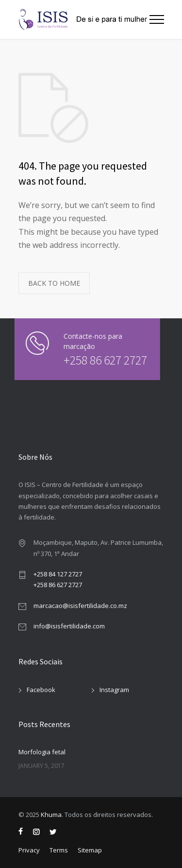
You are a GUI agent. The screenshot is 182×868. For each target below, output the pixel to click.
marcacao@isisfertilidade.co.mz (80, 606)
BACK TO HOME (54, 283)
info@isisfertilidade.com (69, 626)
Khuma (51, 815)
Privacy (29, 850)
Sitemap (90, 850)
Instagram (114, 690)
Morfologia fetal (42, 752)
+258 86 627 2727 (99, 360)
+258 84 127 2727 (58, 574)
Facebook (41, 690)
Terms (59, 850)
